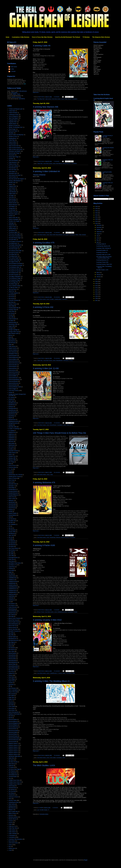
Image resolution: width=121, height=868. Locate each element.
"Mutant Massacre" (13, 205)
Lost (10, 602)
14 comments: (57, 423)
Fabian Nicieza (68, 99)
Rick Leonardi (12, 694)
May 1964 (11, 633)
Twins (10, 799)
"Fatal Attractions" (13, 162)
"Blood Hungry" (12, 129)
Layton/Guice (12, 567)
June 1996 (11, 556)
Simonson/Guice (13, 729)
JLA (10, 526)
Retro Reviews (12, 688)
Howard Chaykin (13, 513)
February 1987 (12, 458)
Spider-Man (11, 758)
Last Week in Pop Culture (15, 563)
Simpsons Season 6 (13, 755)
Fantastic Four (12, 456)
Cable (10, 345)
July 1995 (11, 552)
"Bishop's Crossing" (13, 125)
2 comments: (57, 161)
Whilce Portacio (12, 813)
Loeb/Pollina (12, 596)
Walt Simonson (12, 808)
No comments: (57, 472)
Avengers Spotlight (13, 330)
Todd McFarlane (12, 788)
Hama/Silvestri (12, 506)
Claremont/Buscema (13, 357)
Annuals (10, 315)
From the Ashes (12, 467)
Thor (10, 778)
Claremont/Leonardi (13, 372)
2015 (97, 284)
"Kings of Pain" (12, 190)
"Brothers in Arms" (13, 136)
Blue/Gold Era (12, 341)
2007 (97, 301)
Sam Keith (11, 705)
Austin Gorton (14, 67)
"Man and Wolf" (12, 201)
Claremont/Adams (13, 356)
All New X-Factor (41, 612)
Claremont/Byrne (13, 359)
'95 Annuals (11, 299)
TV (48, 810)
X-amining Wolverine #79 (44, 482)
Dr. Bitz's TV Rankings (14, 429)
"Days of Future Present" (15, 148)
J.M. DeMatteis (12, 524)
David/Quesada (12, 408)
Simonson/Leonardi (13, 731)
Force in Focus (12, 465)
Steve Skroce (12, 764)
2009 (97, 296)
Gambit (10, 473)
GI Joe (10, 471)
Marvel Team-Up (13, 626)
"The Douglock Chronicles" (15, 241)
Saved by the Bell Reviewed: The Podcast (68, 37)
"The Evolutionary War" (14, 247)
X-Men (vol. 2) (69, 425)
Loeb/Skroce (12, 600)
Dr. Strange (11, 431)
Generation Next (12, 484)
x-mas (10, 850)
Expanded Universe (13, 451)
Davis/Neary (11, 416)
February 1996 (12, 460)
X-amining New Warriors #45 (45, 107)
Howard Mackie (12, 515)
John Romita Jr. (12, 550)
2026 (97, 207)
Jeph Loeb (11, 535)
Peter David (11, 677)
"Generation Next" (13, 173)
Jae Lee (10, 528)
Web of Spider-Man (13, 812)
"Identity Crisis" (12, 183)
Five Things (11, 462)
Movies (10, 646)
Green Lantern (12, 499)
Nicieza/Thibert (12, 664)
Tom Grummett (12, 791)
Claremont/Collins (13, 365)
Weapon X (11, 810)
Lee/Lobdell (11, 570)
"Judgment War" (12, 186)
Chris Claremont (12, 352)
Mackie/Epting (12, 609)
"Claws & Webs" (12, 142)
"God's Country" (12, 177)
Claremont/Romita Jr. (14, 378)
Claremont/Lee (12, 370)
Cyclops (10, 392)
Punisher (11, 683)
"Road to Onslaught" (13, 219)
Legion (10, 572)
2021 (97, 217)
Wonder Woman (12, 819)
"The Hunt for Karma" (14, 253)
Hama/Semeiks (12, 504)
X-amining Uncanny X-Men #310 (47, 620)
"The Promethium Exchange (15, 264)
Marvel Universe (12, 628)
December (99, 225)
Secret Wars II (12, 710)
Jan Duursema (12, 530)
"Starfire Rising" (12, 229)
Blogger (86, 860)
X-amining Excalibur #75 (44, 243)
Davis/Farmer (12, 414)
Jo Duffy (11, 539)
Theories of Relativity (39, 175)
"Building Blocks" (13, 138)
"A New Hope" (12, 111)
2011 (97, 292)
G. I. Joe (11, 469)
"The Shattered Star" (14, 273)
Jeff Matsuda (12, 534)
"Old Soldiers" (12, 206)
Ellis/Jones (11, 442)
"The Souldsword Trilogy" (15, 278)
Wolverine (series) (65, 537)
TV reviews (11, 767)
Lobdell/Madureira (13, 587)
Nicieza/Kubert (53, 425)
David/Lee (11, 407)
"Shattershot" (12, 225)
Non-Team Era (12, 670)
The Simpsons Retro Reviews (101, 37)
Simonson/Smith (12, 742)
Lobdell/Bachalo (12, 578)
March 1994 (52, 235)
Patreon (10, 675)
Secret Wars (12, 708)
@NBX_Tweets (17, 94)
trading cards (12, 848)
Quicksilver (11, 685)
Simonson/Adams (13, 719)
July (98, 236)
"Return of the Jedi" (13, 218)
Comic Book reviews (56, 99)
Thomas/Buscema (13, 775)
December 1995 (12, 427)
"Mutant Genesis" (13, 203)
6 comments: (57, 97)
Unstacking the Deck (14, 802)
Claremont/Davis (13, 367)
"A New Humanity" (13, 113)
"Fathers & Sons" (13, 164)
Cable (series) (48, 99)
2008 (97, 298)
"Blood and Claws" (13, 131)
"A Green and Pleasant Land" (16, 109)
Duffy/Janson (12, 436)
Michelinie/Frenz (12, 639)
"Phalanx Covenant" (13, 212)
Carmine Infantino (13, 350)
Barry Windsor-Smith (14, 333)
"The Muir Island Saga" (14, 260)
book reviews (40, 475)
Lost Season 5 (12, 604)
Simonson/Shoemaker (14, 738)
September (99, 232)
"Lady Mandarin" (13, 192)
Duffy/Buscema (12, 432)
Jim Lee (10, 537)
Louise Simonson (13, 607)
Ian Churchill (12, 519)
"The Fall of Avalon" (13, 249)
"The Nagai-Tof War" (13, 262)
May (98, 240)
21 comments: (57, 233)
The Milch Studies (43, 810)
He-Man (10, 512)
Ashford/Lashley (12, 322)
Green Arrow (12, 497)
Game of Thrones (13, 478)
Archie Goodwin (12, 319)
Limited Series (12, 576)
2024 (97, 211)
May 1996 (11, 635)
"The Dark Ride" (12, 240)
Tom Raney (11, 793)
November (99, 227)
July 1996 (11, 554)
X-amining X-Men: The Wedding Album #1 (51, 681)
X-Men (77, 235)
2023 (97, 213)
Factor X (11, 454)
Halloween (11, 500)
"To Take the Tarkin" (13, 287)
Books (45, 475)
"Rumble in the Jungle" (14, 221)
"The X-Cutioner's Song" (14, 286)
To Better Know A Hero (14, 780)
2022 (97, 215)
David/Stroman (12, 410)
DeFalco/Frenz (12, 420)
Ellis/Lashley (12, 443)
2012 (97, 290)
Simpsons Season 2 (13, 747)
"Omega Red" (12, 208)
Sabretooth (11, 703)
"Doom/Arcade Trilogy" (14, 153)
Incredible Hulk (12, 521)
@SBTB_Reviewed (16, 97)
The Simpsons (12, 771)
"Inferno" (11, 184)
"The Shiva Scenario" (14, 275)
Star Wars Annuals (13, 762)
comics (63, 99)
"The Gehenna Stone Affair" (15, 251)
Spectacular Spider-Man (14, 756)
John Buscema (12, 545)
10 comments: (57, 297)
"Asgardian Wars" (13, 122)
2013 (97, 288)
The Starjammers (13, 773)
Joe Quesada (12, 543)
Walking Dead (12, 806)
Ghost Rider (11, 488)
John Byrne (11, 546)
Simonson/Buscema (13, 727)
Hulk (10, 517)
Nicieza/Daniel (59, 360)
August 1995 (12, 326)
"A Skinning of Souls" (14, 114)
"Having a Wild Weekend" (15, 181)
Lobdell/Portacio (12, 591)
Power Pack (11, 681)
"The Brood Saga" (13, 232)
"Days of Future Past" (14, 146)
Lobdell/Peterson (13, 589)
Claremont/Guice (13, 369)
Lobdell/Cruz (12, 580)
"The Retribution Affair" (14, 267)
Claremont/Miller (12, 376)
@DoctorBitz (14, 93)
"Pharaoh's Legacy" (13, 214)
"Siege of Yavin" (12, 227)
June (98, 238)
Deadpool (11, 425)
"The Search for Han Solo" (15, 269)
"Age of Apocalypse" (13, 118)
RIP (9, 686)
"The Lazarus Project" (14, 258)
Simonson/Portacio (13, 736)
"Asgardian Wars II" (13, 120)
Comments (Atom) (44, 814)
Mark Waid (11, 616)
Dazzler (10, 418)
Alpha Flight (11, 306)
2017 (97, 279)
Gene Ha (11, 482)
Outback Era (12, 673)
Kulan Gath (11, 559)
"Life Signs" (11, 195)
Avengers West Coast (14, 332)
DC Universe (12, 397)
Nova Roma (11, 672)
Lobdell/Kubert (12, 583)
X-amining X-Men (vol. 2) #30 (46, 368)
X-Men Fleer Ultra (13, 828)
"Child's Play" (40, 163)
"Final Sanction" (12, 168)
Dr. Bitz (12, 69)
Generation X (12, 486)
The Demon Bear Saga (14, 769)
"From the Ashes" (13, 170)
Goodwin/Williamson (13, 495)
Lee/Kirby (11, 569)
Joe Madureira (12, 541)
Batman (10, 335)
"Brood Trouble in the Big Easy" (16, 135)
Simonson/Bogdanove (14, 723)
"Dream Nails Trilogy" (14, 157)
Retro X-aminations (13, 690)
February (99, 275)
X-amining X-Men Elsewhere (15, 839)
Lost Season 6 (12, 605)
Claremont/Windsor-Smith (15, 387)
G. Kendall (13, 71)
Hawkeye (11, 510)
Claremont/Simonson (14, 383)
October (99, 229)
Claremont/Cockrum (13, 361)
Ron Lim (11, 701)
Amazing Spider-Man (14, 308)
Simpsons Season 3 (13, 749)
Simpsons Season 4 (13, 751)
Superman (11, 766)
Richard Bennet (59, 235)
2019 (97, 221)
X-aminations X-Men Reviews (21, 37)
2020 (97, 219)
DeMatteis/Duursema (62, 612)
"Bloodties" (11, 133)
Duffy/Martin (11, 438)
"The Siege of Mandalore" (15, 276)
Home (8, 37)
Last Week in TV (13, 565)
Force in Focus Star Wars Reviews (42, 37)
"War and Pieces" (13, 289)
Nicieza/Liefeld (12, 659)
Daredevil (11, 399)
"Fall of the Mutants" (13, 160)
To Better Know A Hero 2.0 (15, 782)
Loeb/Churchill (12, 594)
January (99, 277)
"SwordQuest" (12, 230)
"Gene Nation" (12, 172)
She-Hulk (11, 716)
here (25, 84)
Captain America (13, 348)
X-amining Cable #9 (42, 46)
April (98, 242)
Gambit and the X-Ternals (15, 477)
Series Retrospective (14, 712)
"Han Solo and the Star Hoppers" (16, 179)
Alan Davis (11, 302)
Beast (10, 337)
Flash (10, 464)
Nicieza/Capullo (12, 653)
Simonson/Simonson (14, 740)
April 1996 (11, 317)
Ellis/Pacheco (12, 445)
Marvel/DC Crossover (14, 631)
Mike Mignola (12, 642)
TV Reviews (86, 37)
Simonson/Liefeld (13, 732)
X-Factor (75, 612)
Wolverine (58, 537)
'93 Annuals (11, 295)
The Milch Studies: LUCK (44, 765)
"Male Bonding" (12, 199)
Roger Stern (11, 697)
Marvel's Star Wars (13, 629)
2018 (97, 223)
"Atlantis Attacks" (13, 124)
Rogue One (11, 699)
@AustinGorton (23, 91)
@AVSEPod (22, 99)
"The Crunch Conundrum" (15, 236)
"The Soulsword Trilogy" (14, 280)
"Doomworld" (12, 155)
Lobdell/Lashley (58, 299)
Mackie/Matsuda (12, 611)
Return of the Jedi (13, 692)
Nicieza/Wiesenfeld (13, 668)
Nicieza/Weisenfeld (13, 666)
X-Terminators (12, 836)
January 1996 (12, 532)
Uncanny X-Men (62, 673)
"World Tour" (12, 291)
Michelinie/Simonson (14, 640)
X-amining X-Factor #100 (44, 545)
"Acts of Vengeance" (13, 116)
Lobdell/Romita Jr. (54, 673)
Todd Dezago (12, 786)
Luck (38, 810)
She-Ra (10, 718)
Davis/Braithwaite (13, 412)
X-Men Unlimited (82, 235)
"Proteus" (11, 216)
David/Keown (12, 405)
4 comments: (57, 610)
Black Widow (12, 339)
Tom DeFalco (12, 789)
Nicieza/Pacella (12, 661)
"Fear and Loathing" (13, 166)
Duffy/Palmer (12, 440)
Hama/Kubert (53, 537)
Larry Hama (11, 561)
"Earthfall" (11, 159)
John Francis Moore (13, 548)
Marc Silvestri (12, 615)
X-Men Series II (12, 832)
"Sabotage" (11, 223)
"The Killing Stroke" (13, 256)
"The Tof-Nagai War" (13, 282)
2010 (97, 294)
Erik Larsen (11, 447)
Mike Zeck (11, 644)
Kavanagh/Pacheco (13, 558)
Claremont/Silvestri (13, 381)
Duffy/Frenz (11, 434)
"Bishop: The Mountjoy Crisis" (16, 127)
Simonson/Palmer (13, 734)
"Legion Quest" (12, 194)
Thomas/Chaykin (13, 777)
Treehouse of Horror (13, 797)
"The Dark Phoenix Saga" (15, 238)
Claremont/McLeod (13, 374)
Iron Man (11, 523)
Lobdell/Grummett (13, 581)
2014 (97, 286)
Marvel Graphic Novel (14, 622)
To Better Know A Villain (14, 784)
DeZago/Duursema (13, 423)
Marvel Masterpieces (14, 624)
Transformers (12, 795)
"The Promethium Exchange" (15, 265)
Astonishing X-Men (13, 324)
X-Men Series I (12, 830)
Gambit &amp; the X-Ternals (15, 475)
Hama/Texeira (12, 508)
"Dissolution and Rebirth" (15, 151)
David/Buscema (12, 403)
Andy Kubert (12, 311)
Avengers (11, 328)
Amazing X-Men (12, 310)
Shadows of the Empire (14, 714)
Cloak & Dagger (12, 389)
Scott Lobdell (66, 235)
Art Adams (11, 321)
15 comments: (57, 671)
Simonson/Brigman (13, 725)
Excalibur (52, 299)
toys (10, 847)
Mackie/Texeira (12, 613)
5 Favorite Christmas (14, 300)
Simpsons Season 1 (13, 743)
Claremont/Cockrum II (14, 363)
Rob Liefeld (11, 696)
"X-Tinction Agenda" (13, 293)
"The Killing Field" (41, 99)
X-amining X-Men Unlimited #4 (46, 171)
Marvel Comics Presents (14, 618)
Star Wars (11, 760)
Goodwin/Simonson (13, 493)
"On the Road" (12, 210)
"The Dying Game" (13, 243)
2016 (97, 281)
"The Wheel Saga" (13, 284)
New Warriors (59, 163)
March (98, 273)
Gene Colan (11, 480)
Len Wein (11, 574)
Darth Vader (11, 401)
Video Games (12, 804)
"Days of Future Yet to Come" (16, 149)
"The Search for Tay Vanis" (15, 271)
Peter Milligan (12, 679)
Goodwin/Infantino (13, 491)
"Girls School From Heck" (15, 175)
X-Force (71, 360)
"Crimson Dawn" (12, 144)
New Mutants (12, 648)
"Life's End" (11, 197)
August (98, 234)
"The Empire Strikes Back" (15, 245)
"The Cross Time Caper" (14, 234)
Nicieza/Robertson (67, 163)
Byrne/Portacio (12, 343)
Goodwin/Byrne (12, 489)
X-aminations (74, 99)
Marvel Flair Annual (13, 620)
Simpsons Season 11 (14, 745)
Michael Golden (12, 637)
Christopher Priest (13, 354)
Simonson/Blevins (13, 721)
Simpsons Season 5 (13, 753)
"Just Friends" (12, 188)
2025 (97, 209)
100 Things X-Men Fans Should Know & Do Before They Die (59, 433)
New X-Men (11, 651)
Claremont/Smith (13, 385)
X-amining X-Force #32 (43, 307)
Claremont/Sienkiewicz (14, 380)
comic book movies (13, 843)
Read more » (36, 92)
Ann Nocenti (11, 313)
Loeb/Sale (11, 598)
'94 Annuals (11, 297)
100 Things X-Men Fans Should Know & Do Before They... (104, 257)
